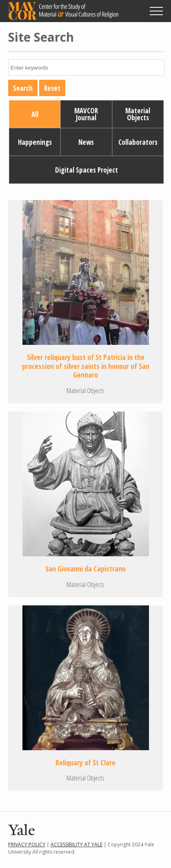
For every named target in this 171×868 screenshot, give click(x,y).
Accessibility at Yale (77, 844)
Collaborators (138, 142)
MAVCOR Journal (86, 114)
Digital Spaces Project (87, 170)
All (35, 114)
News (86, 142)
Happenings (35, 142)
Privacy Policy (27, 844)
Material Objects (138, 114)
